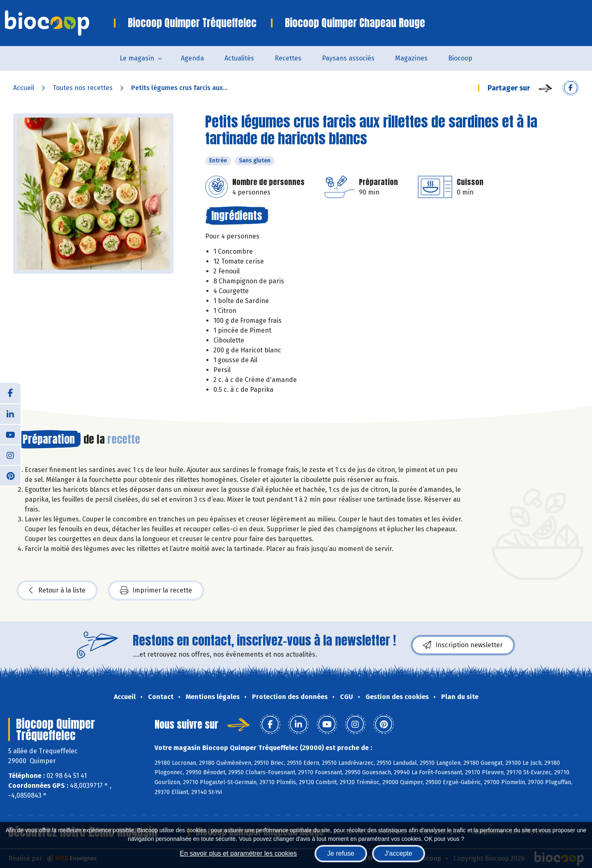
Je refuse (341, 853)
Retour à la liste (57, 590)
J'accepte (399, 853)
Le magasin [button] (137, 58)
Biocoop (460, 58)
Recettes (288, 58)
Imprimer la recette (156, 590)
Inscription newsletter (463, 645)
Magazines (411, 58)
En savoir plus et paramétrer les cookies (238, 853)
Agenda (192, 58)
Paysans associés (348, 58)
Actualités (239, 58)
